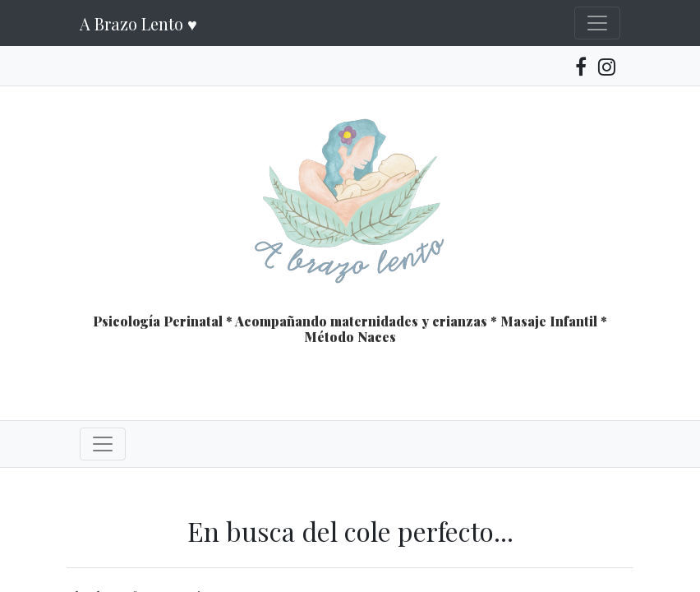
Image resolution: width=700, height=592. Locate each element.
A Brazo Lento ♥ (138, 23)
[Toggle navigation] (597, 23)
